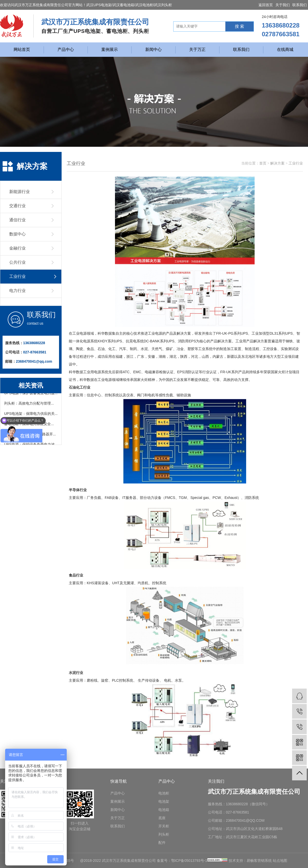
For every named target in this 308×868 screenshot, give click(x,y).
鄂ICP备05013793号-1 (189, 861)
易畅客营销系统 (259, 861)
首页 (263, 163)
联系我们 (300, 5)
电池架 (164, 801)
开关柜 (164, 826)
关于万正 (197, 49)
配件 (162, 843)
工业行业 (296, 163)
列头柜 (164, 834)
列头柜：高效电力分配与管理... (29, 404)
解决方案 (277, 163)
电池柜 (164, 793)
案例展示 (110, 49)
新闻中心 (153, 49)
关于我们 (283, 5)
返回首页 (266, 5)
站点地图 (280, 861)
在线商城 (285, 49)
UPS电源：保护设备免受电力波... (31, 394)
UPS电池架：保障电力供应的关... (31, 415)
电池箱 (164, 810)
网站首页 (22, 49)
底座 (162, 818)
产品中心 (66, 49)
